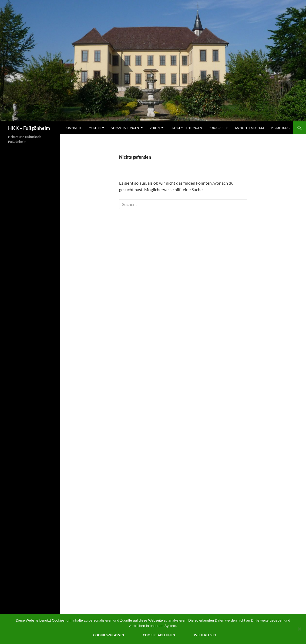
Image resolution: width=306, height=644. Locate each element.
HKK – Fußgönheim (29, 128)
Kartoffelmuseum (249, 128)
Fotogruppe (218, 128)
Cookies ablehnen (159, 635)
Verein (155, 128)
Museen (95, 128)
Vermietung (280, 128)
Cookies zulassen (109, 635)
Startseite (74, 128)
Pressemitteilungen (186, 128)
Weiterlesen (205, 635)
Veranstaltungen (125, 128)
